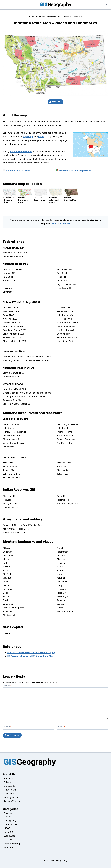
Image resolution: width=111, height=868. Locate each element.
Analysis (8, 813)
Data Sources (11, 824)
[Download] (55, 102)
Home (32, 17)
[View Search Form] (106, 5)
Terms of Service (12, 801)
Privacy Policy (11, 797)
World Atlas (10, 836)
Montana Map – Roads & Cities (9, 200)
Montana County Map (39, 199)
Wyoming (28, 137)
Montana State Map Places (23, 200)
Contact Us (9, 786)
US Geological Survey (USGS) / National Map (30, 656)
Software (8, 847)
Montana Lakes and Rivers (54, 200)
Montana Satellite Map (70, 199)
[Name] (28, 727)
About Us (9, 778)
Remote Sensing (12, 844)
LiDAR (7, 828)
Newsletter (9, 794)
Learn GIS (9, 832)
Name (8, 727)
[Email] (83, 727)
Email (62, 727)
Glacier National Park (21, 152)
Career (7, 817)
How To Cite (10, 790)
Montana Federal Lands (18, 171)
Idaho (41, 137)
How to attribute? (61, 224)
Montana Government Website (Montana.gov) (31, 653)
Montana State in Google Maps (75, 171)
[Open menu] (5, 5)
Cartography (10, 821)
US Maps (40, 17)
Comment (7, 686)
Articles (8, 782)
